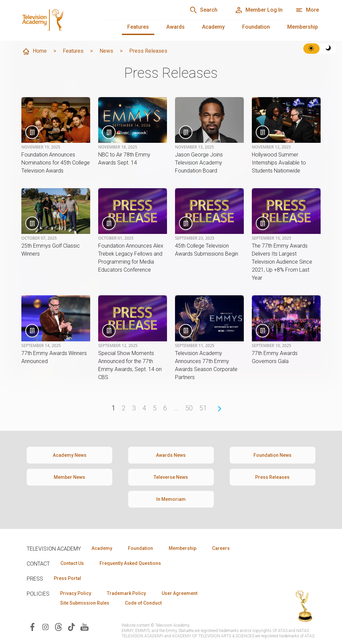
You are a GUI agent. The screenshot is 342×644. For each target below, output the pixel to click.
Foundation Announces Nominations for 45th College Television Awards (56, 163)
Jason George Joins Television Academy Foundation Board (199, 163)
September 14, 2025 (41, 346)
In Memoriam (171, 499)
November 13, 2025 (195, 147)
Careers (221, 548)
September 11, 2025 (195, 346)
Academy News (70, 455)
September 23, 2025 (195, 238)
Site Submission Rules (85, 603)
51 (203, 408)
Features (138, 27)
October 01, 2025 (116, 238)
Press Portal (67, 578)
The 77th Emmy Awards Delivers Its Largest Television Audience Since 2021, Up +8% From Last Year (282, 262)
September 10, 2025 (272, 346)
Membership (303, 27)
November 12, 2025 (271, 147)
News (106, 51)
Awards (176, 27)
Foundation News (273, 455)
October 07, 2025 (39, 238)
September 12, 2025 (118, 346)
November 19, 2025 (41, 147)
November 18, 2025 (118, 147)
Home (34, 51)
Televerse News (171, 477)
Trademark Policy (126, 593)
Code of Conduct (143, 603)
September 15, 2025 (272, 238)
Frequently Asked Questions (130, 563)
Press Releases (272, 477)
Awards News (171, 455)
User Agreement (180, 593)
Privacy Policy (76, 593)
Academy (213, 27)
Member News (69, 477)
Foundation (256, 27)
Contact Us (72, 563)
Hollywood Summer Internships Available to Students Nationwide (279, 163)
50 (189, 408)
